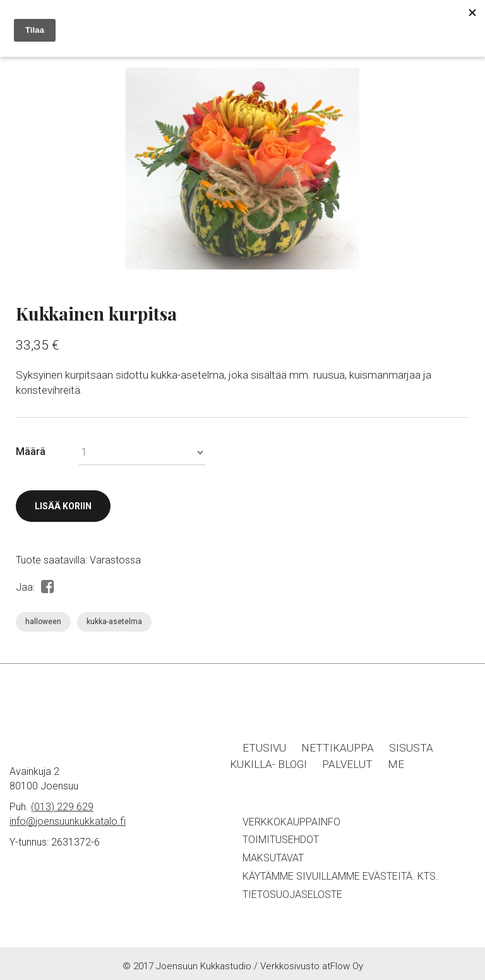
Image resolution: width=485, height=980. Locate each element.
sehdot (300, 840)
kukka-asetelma (114, 622)
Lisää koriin (63, 506)
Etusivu (264, 748)
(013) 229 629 (62, 807)
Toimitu (262, 840)
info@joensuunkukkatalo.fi (68, 821)
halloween (43, 622)
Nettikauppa (338, 748)
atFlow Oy (343, 966)
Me (396, 764)
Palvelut (347, 764)
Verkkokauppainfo (291, 822)
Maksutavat (273, 858)
